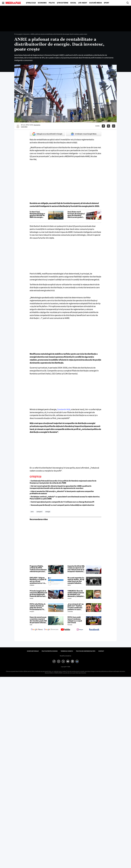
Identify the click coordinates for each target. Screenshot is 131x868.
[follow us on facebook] (94, 630)
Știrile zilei (31, 3)
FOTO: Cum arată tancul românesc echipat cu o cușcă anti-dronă (75, 620)
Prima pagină (18, 34)
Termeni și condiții (67, 651)
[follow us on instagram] (80, 630)
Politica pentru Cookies (50, 651)
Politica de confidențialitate (86, 651)
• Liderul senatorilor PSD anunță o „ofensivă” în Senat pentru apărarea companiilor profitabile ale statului (62, 492)
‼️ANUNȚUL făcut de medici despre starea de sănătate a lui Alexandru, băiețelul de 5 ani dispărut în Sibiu (76, 594)
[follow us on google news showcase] (51, 630)
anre (32, 512)
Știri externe (63, 3)
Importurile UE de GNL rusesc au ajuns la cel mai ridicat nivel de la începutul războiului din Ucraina (76, 569)
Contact (101, 651)
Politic (52, 3)
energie (48, 512)
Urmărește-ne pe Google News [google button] (84, 134)
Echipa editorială (33, 651)
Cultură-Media (95, 3)
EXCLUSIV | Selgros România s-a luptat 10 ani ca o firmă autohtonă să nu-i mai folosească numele (38, 580)
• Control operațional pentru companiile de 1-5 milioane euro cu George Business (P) (62, 502)
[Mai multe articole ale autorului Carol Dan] (18, 126)
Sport (106, 3)
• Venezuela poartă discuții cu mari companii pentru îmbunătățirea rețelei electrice (62, 505)
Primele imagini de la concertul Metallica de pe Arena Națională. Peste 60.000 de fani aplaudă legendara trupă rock (38, 594)
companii (39, 512)
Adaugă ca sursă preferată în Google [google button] (47, 134)
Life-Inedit (83, 3)
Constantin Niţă (64, 409)
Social (73, 3)
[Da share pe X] (108, 126)
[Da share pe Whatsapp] (114, 126)
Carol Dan (24, 127)
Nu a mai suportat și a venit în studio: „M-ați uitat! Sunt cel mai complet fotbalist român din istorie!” (76, 580)
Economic (42, 3)
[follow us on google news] (37, 630)
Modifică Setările (65, 656)
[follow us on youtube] (65, 630)
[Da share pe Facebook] (103, 126)
